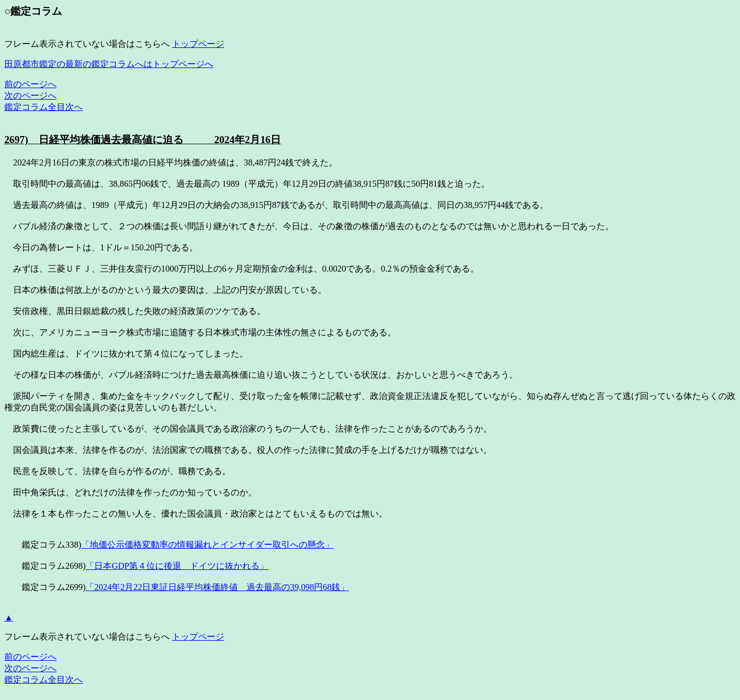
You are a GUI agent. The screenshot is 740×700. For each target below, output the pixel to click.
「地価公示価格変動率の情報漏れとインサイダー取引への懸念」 (207, 545)
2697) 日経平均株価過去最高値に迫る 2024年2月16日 (143, 140)
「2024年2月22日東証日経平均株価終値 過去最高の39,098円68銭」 (217, 587)
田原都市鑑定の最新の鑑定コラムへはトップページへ (109, 64)
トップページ (198, 44)
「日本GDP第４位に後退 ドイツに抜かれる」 (177, 566)
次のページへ (30, 96)
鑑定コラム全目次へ (44, 107)
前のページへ (30, 84)
